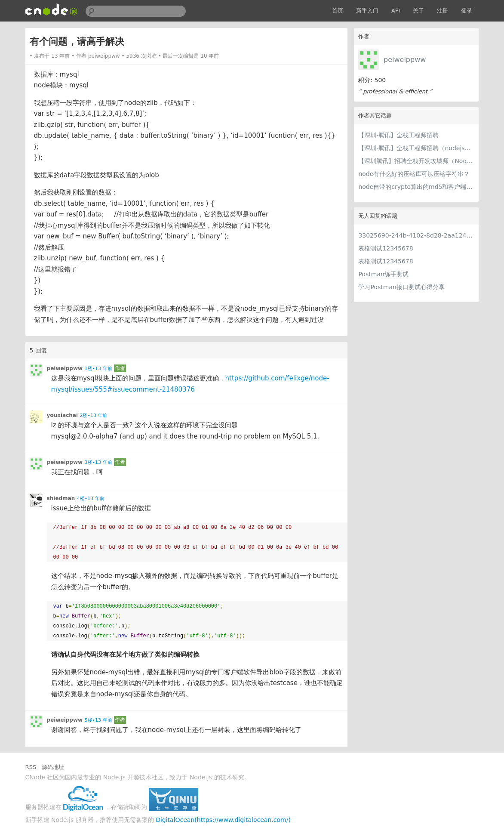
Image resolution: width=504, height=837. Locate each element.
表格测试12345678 (386, 248)
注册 (443, 11)
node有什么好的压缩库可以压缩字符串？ (414, 174)
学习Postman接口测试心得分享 (401, 287)
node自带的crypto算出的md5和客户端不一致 (416, 187)
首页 (338, 11)
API (396, 11)
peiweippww (405, 60)
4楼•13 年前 (91, 499)
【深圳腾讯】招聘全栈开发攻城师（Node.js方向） (416, 161)
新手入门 (367, 11)
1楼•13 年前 (98, 369)
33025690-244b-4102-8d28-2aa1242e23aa (416, 235)
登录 (467, 11)
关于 (418, 11)
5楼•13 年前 (98, 720)
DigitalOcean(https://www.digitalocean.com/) (223, 820)
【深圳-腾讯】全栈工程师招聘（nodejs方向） (416, 148)
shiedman (61, 498)
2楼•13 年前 (93, 415)
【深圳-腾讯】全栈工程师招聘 (398, 135)
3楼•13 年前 (98, 462)
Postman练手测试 (383, 274)
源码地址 (53, 767)
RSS (31, 767)
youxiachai (62, 415)
